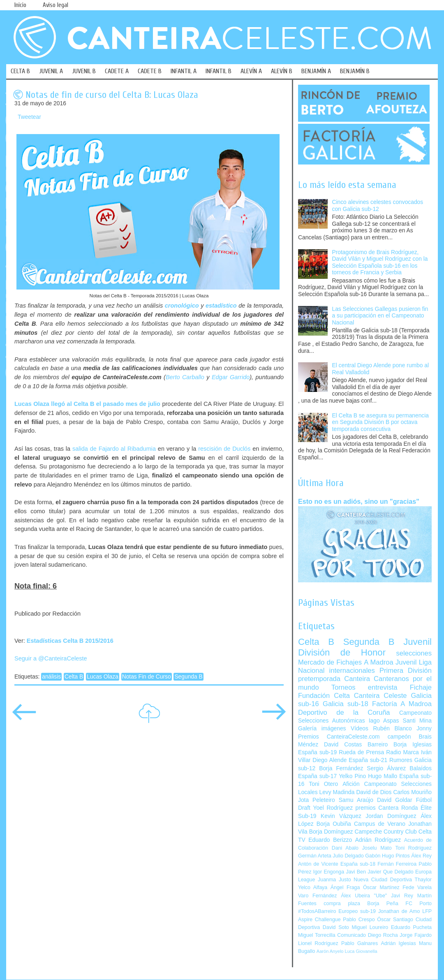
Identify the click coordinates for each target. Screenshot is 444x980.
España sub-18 (358, 864)
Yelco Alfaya (313, 887)
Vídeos (360, 729)
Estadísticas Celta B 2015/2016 (70, 641)
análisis (51, 677)
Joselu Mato (377, 848)
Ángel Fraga (345, 887)
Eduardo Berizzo (330, 840)
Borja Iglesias (413, 745)
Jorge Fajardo (416, 935)
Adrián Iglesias (399, 943)
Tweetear (29, 117)
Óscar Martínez (381, 887)
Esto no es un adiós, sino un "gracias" (359, 501)
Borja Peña (383, 904)
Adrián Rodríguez (378, 840)
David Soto (336, 927)
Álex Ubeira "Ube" (364, 896)
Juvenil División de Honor (365, 647)
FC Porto (419, 904)
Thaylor (423, 880)
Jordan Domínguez (391, 816)
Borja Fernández (341, 768)
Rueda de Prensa (361, 752)
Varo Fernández (317, 896)
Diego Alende (330, 760)
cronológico (182, 306)
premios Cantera (377, 808)
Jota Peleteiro (317, 800)
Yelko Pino (352, 776)
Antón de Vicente (318, 864)
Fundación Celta (324, 696)
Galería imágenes (322, 729)
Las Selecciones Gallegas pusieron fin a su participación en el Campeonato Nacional (380, 316)
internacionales (352, 671)
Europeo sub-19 (357, 911)
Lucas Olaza (103, 677)
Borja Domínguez (331, 832)
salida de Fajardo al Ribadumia (114, 449)
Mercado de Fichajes (330, 662)
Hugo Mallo (383, 776)
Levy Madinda (337, 792)
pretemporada (319, 679)
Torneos (343, 687)
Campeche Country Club (385, 832)
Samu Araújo (356, 800)
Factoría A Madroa (402, 704)
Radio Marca (402, 752)
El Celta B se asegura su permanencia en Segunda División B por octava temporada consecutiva (380, 422)
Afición (351, 784)
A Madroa (379, 662)
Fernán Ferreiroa (397, 864)
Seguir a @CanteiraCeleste (51, 658)
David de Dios (374, 792)
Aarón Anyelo (330, 951)
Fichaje (421, 687)
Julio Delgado (348, 856)
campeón (399, 737)
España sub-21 (368, 760)
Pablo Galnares (360, 943)
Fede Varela (417, 887)
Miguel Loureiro (370, 927)
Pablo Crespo (359, 920)
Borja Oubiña (334, 824)
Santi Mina (417, 721)
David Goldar (395, 800)
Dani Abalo (345, 848)
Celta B (74, 677)
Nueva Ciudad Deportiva (383, 880)
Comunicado (351, 935)
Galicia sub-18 (346, 704)
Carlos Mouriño (412, 792)
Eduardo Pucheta (411, 927)
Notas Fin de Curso (147, 677)
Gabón (373, 856)
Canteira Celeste (380, 696)
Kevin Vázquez (341, 816)
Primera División (406, 671)
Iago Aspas (384, 721)
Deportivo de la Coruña (344, 712)
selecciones (414, 653)
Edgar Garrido (231, 377)
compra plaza (342, 904)
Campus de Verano (380, 824)
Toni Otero (323, 784)
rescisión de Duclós (224, 449)
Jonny (424, 729)
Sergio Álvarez (386, 768)
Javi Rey (402, 896)
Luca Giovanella (361, 951)
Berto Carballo (185, 377)
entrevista (383, 687)
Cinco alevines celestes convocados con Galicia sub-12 (378, 206)
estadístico (221, 306)
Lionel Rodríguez (318, 943)
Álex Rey (421, 856)
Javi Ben (356, 872)
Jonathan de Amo (399, 911)
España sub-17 (317, 776)
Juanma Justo (334, 880)
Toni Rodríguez (413, 848)
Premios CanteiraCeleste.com (339, 737)
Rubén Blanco (392, 729)
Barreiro (378, 745)
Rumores (401, 760)
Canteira (357, 679)
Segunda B (188, 677)
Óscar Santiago (395, 920)
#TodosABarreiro (317, 911)
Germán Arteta (315, 856)
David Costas (343, 745)
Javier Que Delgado (390, 872)
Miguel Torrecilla (317, 935)
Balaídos (421, 768)
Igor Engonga (329, 872)
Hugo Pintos (396, 856)
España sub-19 (317, 752)
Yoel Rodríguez (333, 808)
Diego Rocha (383, 935)
